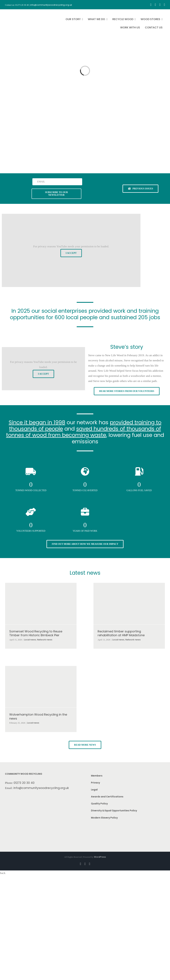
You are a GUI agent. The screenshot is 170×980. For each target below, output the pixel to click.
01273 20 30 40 (24, 783)
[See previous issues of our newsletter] (140, 189)
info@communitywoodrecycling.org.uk (41, 788)
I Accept (71, 253)
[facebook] (151, 5)
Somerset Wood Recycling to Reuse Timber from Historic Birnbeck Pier (36, 633)
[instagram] (155, 5)
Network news (45, 640)
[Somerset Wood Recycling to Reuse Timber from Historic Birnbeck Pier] (41, 604)
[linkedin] (164, 5)
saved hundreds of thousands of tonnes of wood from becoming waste (84, 432)
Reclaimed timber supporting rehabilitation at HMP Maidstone (121, 633)
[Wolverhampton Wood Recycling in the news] (41, 687)
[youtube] (160, 5)
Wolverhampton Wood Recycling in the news (38, 716)
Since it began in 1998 (37, 422)
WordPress (100, 857)
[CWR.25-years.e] (17, 12)
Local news (30, 640)
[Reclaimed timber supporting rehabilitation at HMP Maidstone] (129, 604)
